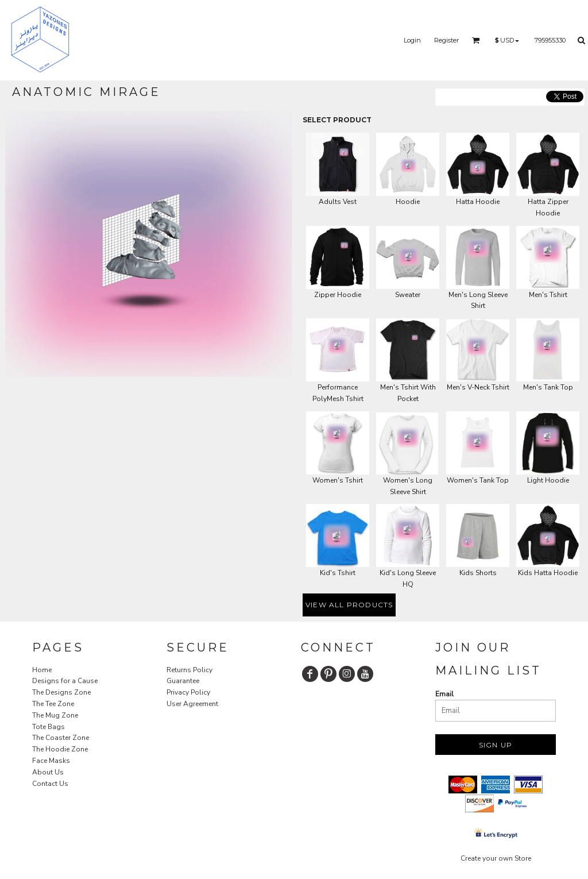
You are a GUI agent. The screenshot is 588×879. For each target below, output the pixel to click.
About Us (48, 772)
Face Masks (51, 761)
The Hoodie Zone (60, 749)
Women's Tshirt (338, 480)
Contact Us (50, 784)
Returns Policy (189, 670)
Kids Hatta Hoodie (548, 573)
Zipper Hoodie (338, 295)
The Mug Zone (55, 715)
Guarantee (183, 681)
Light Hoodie (548, 480)
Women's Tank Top (478, 480)
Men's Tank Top (548, 387)
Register (446, 40)
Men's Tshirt (548, 295)
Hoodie (408, 202)
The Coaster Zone (61, 738)
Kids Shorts (478, 573)
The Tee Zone (53, 704)
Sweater (408, 295)
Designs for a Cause (65, 681)
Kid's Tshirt (338, 573)
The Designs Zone (61, 692)
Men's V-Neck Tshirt (478, 387)
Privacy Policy (188, 692)
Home (42, 670)
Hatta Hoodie (478, 202)
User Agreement (192, 704)
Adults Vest (338, 202)
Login (412, 40)
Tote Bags (49, 727)
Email (444, 694)
